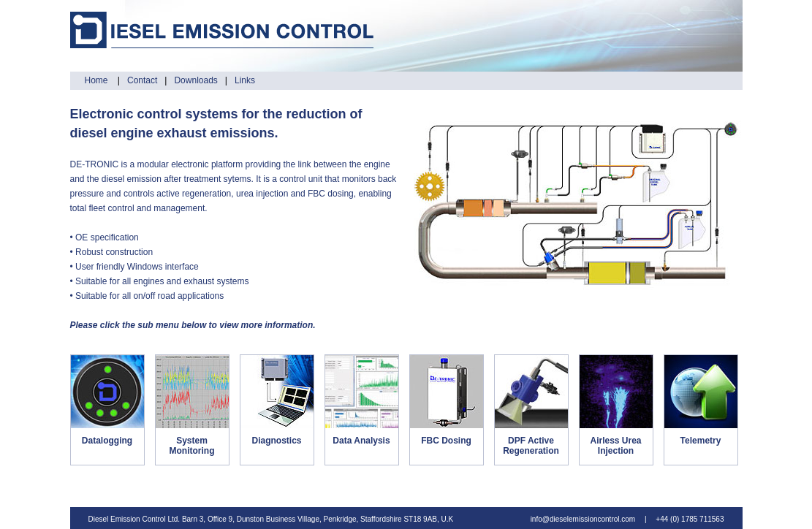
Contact (142, 80)
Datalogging (107, 441)
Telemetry (701, 441)
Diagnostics (276, 441)
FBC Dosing (446, 441)
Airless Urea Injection (615, 446)
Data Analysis (361, 441)
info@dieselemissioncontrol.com (583, 519)
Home (98, 80)
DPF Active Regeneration (531, 446)
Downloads (196, 80)
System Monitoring (192, 446)
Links (245, 80)
